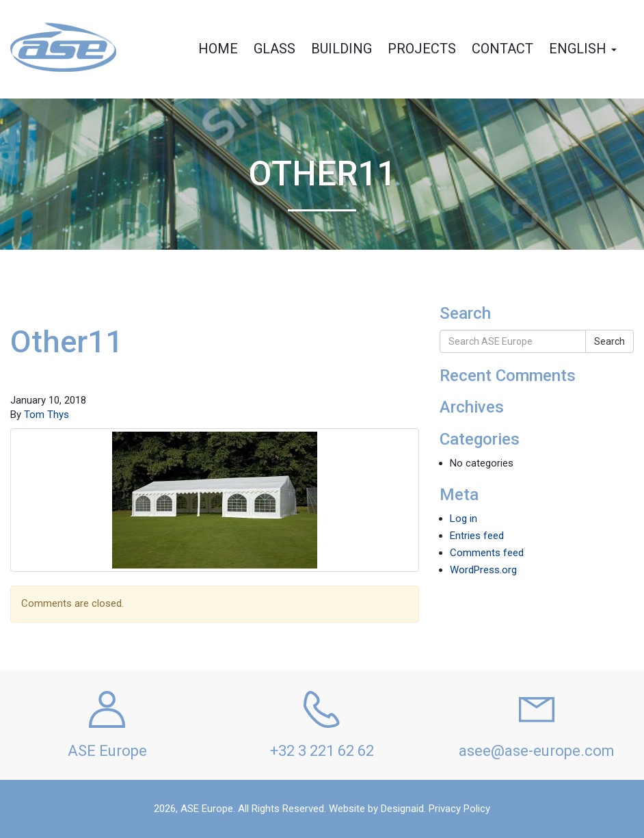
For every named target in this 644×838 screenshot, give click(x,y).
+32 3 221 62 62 (322, 751)
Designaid (402, 809)
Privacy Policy (459, 809)
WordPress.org (483, 570)
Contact (502, 49)
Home (218, 49)
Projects (422, 49)
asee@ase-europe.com (537, 751)
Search (609, 341)
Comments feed (487, 553)
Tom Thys (46, 415)
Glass (274, 49)
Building (341, 49)
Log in (464, 519)
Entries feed (477, 536)
